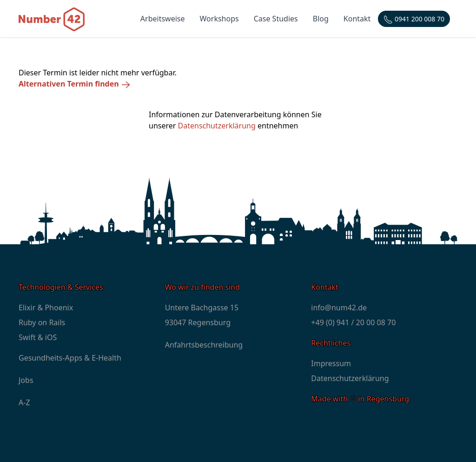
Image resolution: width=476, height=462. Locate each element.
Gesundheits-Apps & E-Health (70, 358)
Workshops (219, 19)
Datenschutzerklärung (217, 126)
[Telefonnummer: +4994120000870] (414, 19)
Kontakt (357, 19)
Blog (321, 19)
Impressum (331, 363)
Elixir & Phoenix (46, 308)
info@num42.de (339, 308)
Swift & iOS (38, 337)
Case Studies (276, 19)
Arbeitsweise (163, 19)
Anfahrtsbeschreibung (204, 345)
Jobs (26, 380)
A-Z (24, 402)
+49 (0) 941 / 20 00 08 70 (353, 322)
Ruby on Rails (42, 322)
